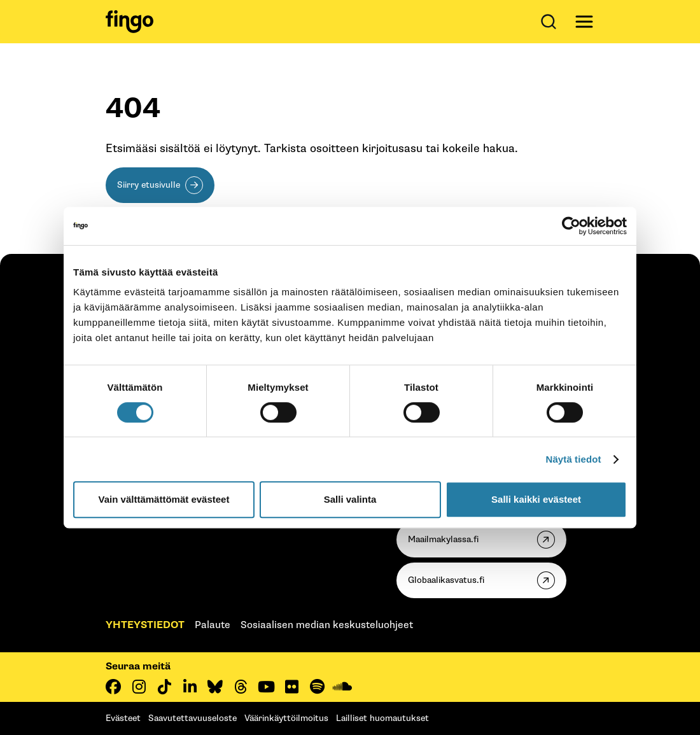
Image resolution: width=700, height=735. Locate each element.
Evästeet (123, 718)
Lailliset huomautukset (382, 718)
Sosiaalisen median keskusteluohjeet (327, 625)
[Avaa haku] (551, 22)
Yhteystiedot (145, 625)
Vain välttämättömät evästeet (164, 499)
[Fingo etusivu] (129, 22)
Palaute (213, 625)
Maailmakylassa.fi (443, 539)
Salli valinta (350, 499)
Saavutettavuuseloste (192, 718)
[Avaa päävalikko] (584, 22)
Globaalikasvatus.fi (446, 580)
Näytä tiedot (574, 459)
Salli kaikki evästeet (536, 499)
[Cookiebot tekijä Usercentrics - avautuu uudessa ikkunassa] (571, 226)
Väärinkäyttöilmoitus (286, 718)
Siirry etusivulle (149, 185)
